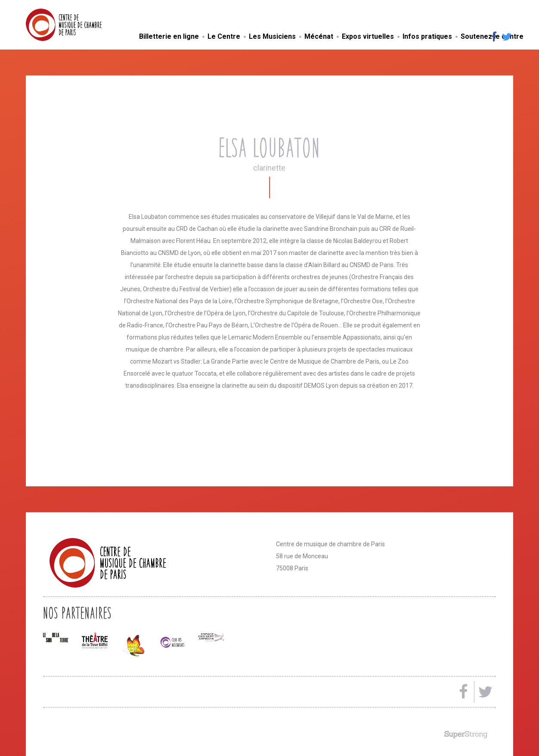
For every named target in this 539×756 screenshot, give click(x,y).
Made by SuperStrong (466, 734)
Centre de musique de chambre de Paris (84, 25)
